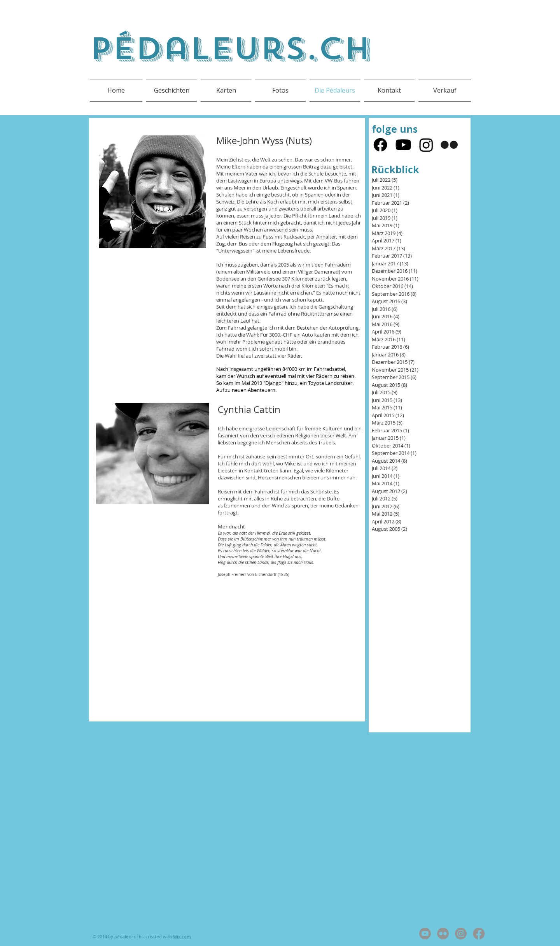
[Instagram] (426, 145)
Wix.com (182, 936)
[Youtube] (403, 145)
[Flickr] (449, 145)
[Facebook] (380, 145)
